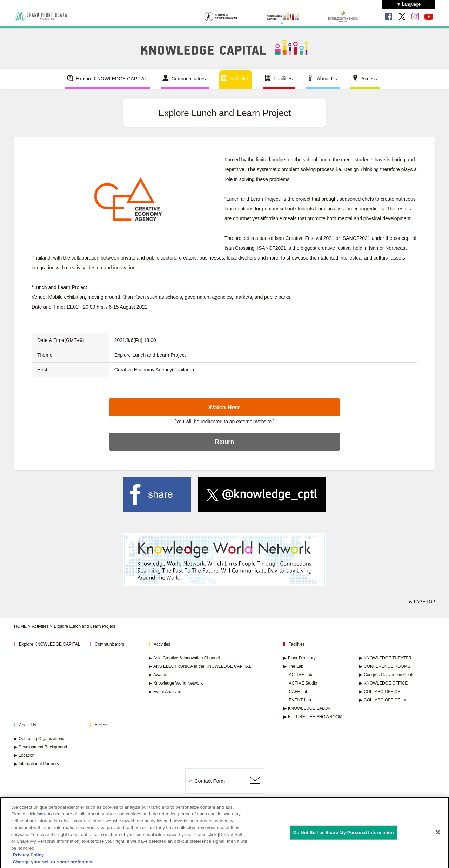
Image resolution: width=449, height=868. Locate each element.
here (42, 818)
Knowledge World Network (176, 683)
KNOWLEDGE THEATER (385, 658)
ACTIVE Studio (303, 683)
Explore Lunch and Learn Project (84, 626)
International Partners (36, 764)
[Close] (438, 836)
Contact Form (210, 781)
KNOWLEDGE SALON (307, 708)
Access (369, 79)
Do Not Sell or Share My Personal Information (344, 836)
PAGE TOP (424, 602)
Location (24, 755)
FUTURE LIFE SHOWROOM (313, 717)
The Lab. (294, 666)
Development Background (41, 747)
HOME (20, 626)
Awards (158, 675)
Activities (240, 79)
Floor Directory (300, 658)
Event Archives (165, 692)
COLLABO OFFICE (380, 692)
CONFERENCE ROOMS (385, 666)
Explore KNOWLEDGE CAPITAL (112, 79)
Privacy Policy (28, 859)
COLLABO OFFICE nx (383, 700)
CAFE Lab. (299, 692)
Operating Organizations (39, 739)
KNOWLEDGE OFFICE (383, 683)
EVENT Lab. (301, 700)
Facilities (283, 79)
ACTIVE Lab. (301, 675)
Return (224, 442)
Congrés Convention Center (388, 675)
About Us (327, 79)
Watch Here (224, 407)
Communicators (189, 79)
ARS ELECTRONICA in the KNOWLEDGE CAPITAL (200, 666)
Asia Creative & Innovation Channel (184, 658)
